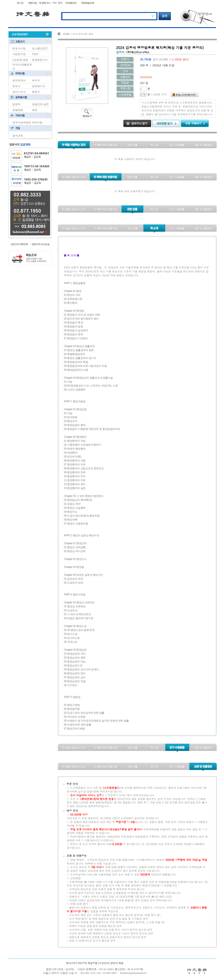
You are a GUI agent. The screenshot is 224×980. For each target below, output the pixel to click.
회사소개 (71, 963)
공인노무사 (19, 92)
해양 (35, 110)
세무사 (36, 80)
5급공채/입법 (20, 60)
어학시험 (37, 122)
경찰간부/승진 (40, 104)
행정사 (36, 92)
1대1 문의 (57, 3)
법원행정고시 (40, 60)
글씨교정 (18, 135)
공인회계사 (19, 80)
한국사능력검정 (22, 122)
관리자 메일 (117, 963)
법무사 (16, 86)
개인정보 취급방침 (87, 963)
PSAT (35, 54)
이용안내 (104, 963)
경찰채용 (18, 110)
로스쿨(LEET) (40, 48)
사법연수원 (19, 54)
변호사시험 (19, 48)
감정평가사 (38, 86)
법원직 (16, 104)
